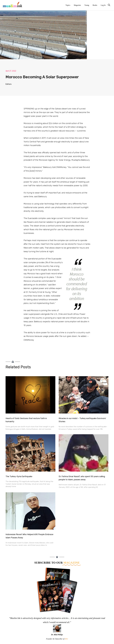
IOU (66, 639)
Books (95, 5)
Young (87, 5)
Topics (68, 5)
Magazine (77, 5)
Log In (103, 5)
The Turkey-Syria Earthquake (19, 476)
